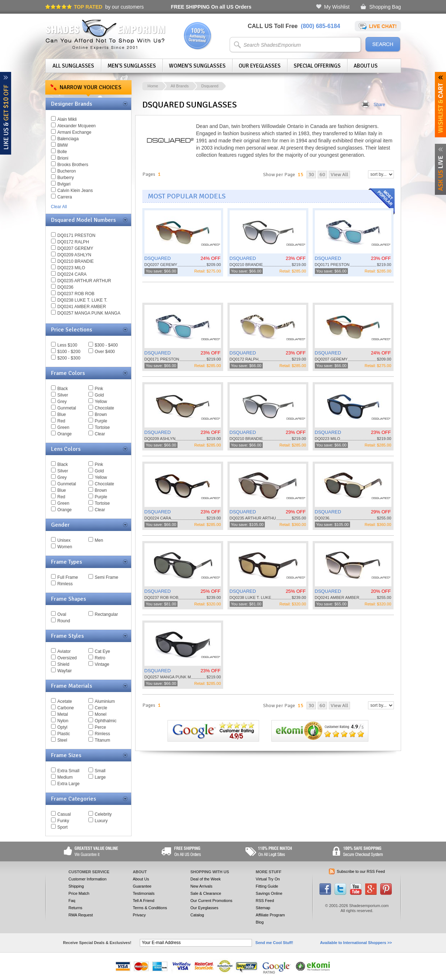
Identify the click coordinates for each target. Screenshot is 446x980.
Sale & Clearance (206, 893)
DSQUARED (158, 258)
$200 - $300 (69, 358)
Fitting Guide (267, 886)
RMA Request (81, 915)
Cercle (101, 708)
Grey (62, 402)
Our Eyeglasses (260, 66)
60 (322, 175)
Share (380, 105)
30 (311, 175)
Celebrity (103, 814)
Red (61, 421)
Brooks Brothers (73, 165)
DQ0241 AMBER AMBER (82, 307)
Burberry (66, 178)
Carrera (65, 197)
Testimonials (144, 893)
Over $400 (105, 352)
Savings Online (269, 893)
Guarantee (142, 886)
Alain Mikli (67, 119)
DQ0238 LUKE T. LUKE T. (82, 300)
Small (100, 771)
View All (339, 175)
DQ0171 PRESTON (77, 235)
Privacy (139, 915)
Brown (101, 415)
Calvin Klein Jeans (75, 191)
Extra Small (68, 771)
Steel (62, 740)
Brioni (63, 158)
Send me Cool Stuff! (274, 943)
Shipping (76, 886)
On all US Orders (211, 7)
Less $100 (67, 345)
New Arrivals (201, 886)
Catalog (197, 915)
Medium (65, 777)
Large (100, 777)
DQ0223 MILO (71, 268)
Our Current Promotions (211, 901)
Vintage (102, 664)
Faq (72, 901)
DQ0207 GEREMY (75, 248)
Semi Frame (107, 577)
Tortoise (102, 427)
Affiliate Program (270, 915)
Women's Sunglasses (197, 66)
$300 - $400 (106, 345)
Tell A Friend (143, 901)
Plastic (64, 734)
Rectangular (107, 614)
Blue (62, 415)
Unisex (64, 540)
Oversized (67, 658)
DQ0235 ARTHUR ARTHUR (84, 281)
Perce (100, 727)
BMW (63, 145)
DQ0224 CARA (72, 274)
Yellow (101, 402)
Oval (62, 614)
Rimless (65, 584)
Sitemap (263, 908)
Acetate (65, 701)
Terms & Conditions (150, 908)
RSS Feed (265, 901)
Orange (65, 434)
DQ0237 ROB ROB (76, 294)
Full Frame (68, 577)
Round (64, 621)
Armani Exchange (75, 132)
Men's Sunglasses (132, 66)
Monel (101, 714)
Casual (64, 814)
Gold (99, 395)
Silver (63, 395)
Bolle (62, 152)
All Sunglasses (73, 66)
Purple (101, 421)
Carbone (66, 708)
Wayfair (65, 671)
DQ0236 (66, 287)
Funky (63, 821)
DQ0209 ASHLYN (75, 255)
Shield (63, 664)
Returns (76, 908)
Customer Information (88, 879)
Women (65, 547)
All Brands (180, 86)
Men (99, 540)
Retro (100, 658)
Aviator (64, 651)
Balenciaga (68, 139)
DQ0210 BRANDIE (76, 261)
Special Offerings (317, 66)
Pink (99, 389)
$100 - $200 (69, 352)
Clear (100, 434)
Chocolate (105, 408)
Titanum (103, 740)
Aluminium (105, 701)
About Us (366, 66)
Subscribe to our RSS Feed (361, 871)
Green (63, 427)
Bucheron (67, 171)
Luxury (101, 821)
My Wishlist (337, 7)
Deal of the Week (206, 879)
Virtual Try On (268, 879)
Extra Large (69, 784)
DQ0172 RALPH (73, 242)
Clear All (59, 207)
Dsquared (210, 86)
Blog (260, 922)
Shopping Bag (385, 7)
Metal (63, 714)
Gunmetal (67, 408)
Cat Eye (103, 651)
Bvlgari (64, 184)
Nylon (63, 721)
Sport (63, 827)
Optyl (63, 727)
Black (63, 389)
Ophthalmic (106, 721)
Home (153, 86)
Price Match (79, 893)
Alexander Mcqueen (77, 126)
